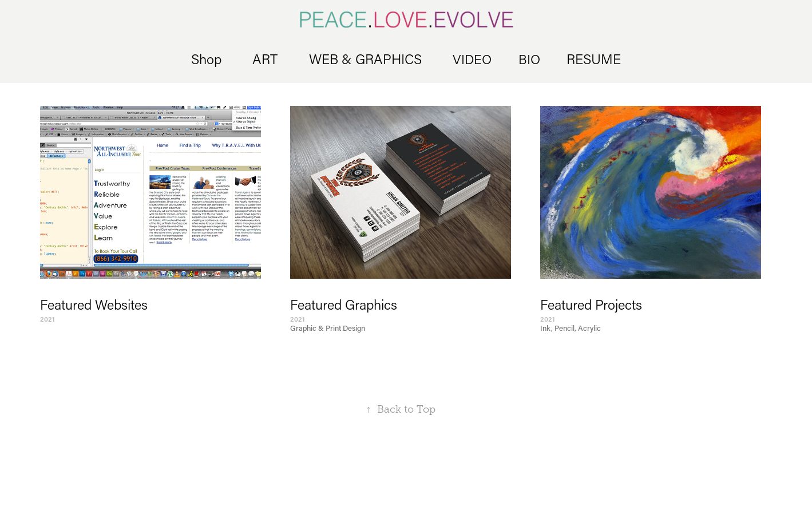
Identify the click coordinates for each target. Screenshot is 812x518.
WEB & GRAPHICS (365, 59)
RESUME (594, 59)
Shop (206, 59)
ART (265, 59)
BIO (529, 59)
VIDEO (472, 59)
